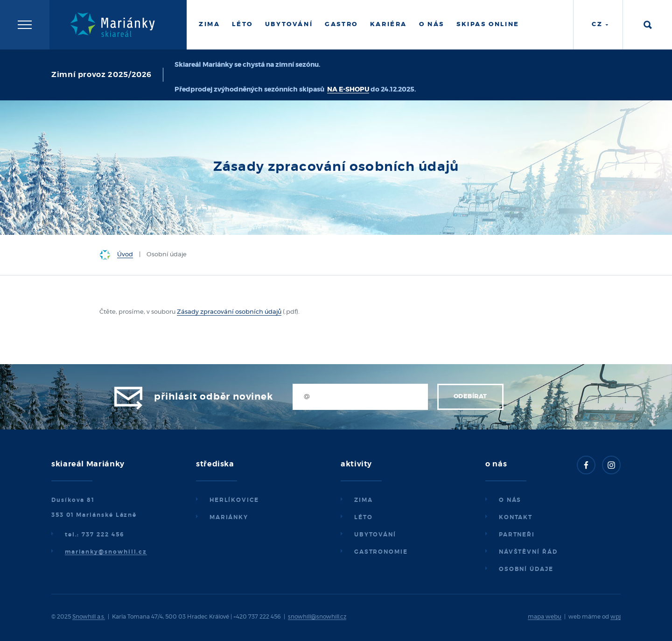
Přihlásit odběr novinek (213, 397)
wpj (616, 617)
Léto (242, 25)
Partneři (517, 535)
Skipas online (488, 25)
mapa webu (545, 617)
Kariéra (388, 25)
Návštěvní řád (528, 552)
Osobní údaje (526, 569)
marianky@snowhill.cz (106, 552)
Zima (209, 25)
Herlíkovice (234, 500)
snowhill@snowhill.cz (317, 617)
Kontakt (516, 517)
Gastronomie (381, 552)
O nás (432, 25)
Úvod (125, 255)
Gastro (341, 25)
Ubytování (289, 25)
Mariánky (229, 517)
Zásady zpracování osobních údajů (229, 312)
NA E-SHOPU (348, 90)
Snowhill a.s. (89, 617)
